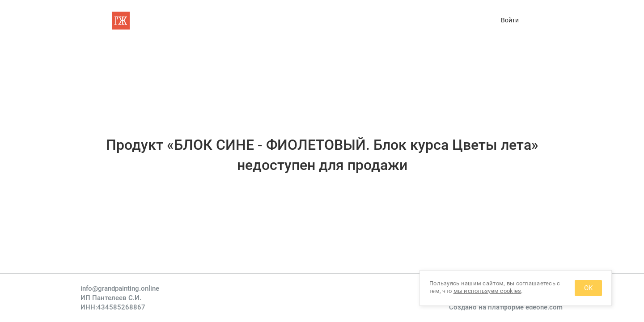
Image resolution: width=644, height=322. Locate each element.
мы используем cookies (487, 291)
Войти (510, 20)
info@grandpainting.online (120, 288)
